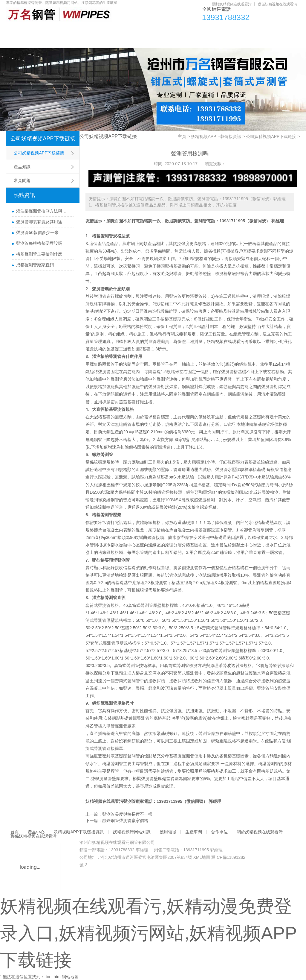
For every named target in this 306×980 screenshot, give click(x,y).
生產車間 (230, 30)
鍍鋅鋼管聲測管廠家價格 (125, 821)
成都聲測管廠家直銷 (35, 265)
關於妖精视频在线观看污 (232, 4)
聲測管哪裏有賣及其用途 (39, 222)
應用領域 (198, 30)
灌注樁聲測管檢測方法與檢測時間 (43, 211)
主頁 (182, 136)
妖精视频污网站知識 (155, 30)
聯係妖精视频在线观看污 (277, 4)
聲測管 (201, 221)
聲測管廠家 (125, 726)
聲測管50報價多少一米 (37, 233)
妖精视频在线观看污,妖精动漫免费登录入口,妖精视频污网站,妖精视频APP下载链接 (148, 933)
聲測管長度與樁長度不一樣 (127, 814)
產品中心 (45, 30)
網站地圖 (70, 977)
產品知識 (22, 167)
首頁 (17, 30)
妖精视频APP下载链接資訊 (94, 30)
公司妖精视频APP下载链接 (43, 139)
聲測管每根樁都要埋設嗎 (39, 243)
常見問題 (22, 180)
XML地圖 (202, 857)
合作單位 (261, 30)
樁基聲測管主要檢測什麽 (39, 254)
